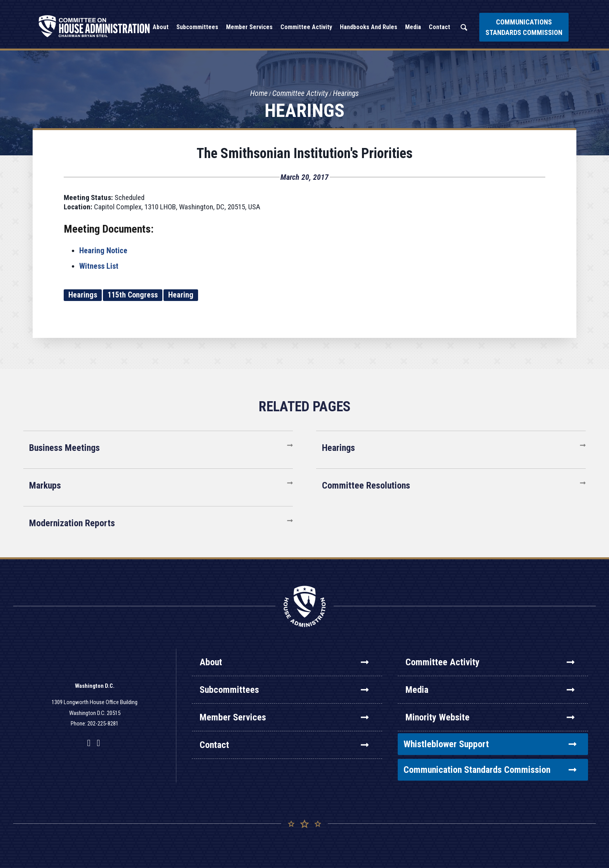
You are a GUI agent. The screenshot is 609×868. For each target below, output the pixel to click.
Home (258, 94)
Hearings (346, 94)
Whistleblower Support (490, 744)
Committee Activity (300, 94)
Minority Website (490, 717)
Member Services (284, 717)
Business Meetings (64, 448)
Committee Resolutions (366, 485)
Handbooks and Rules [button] (369, 27)
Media (490, 690)
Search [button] (464, 27)
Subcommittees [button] (197, 27)
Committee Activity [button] (306, 27)
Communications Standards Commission (524, 27)
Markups (45, 485)
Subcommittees (284, 690)
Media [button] (413, 27)
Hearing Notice (103, 250)
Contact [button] (439, 27)
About (284, 662)
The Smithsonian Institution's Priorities (304, 153)
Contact (284, 745)
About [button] (161, 27)
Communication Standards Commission (490, 770)
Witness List (99, 266)
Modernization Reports (72, 523)
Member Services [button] (249, 27)
